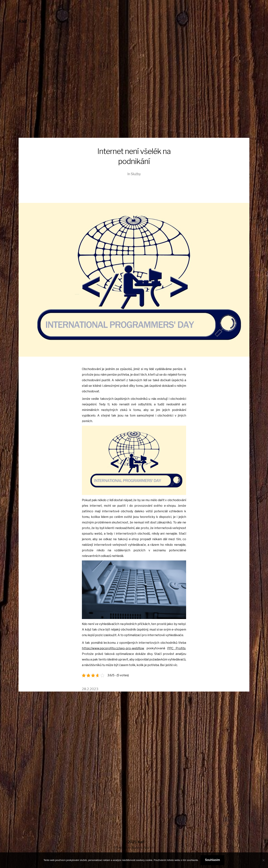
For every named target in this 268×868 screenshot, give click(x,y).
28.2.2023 (90, 689)
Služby (136, 174)
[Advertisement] (134, 110)
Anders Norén (142, 848)
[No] (263, 860)
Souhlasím (212, 860)
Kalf (23, 21)
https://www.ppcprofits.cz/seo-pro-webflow (113, 648)
